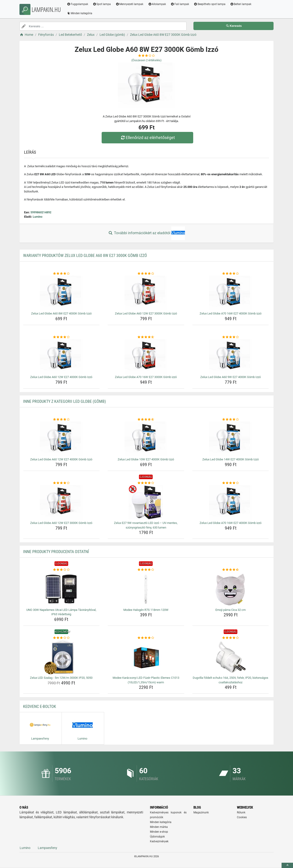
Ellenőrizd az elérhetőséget (148, 138)
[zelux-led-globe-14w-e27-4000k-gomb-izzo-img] (231, 439)
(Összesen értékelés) (146, 60)
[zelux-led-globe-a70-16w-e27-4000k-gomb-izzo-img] (231, 293)
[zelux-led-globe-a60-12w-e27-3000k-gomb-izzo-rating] (146, 274)
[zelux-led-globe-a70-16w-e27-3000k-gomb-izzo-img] (146, 356)
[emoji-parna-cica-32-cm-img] (231, 589)
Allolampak (158, 4)
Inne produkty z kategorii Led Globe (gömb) (65, 401)
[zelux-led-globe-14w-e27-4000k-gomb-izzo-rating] (231, 420)
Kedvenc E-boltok (40, 706)
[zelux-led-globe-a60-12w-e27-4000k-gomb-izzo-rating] (61, 337)
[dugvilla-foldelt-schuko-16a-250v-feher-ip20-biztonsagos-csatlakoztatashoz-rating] (231, 638)
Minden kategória (80, 13)
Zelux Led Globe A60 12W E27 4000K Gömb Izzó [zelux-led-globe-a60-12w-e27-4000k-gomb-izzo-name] (61, 377)
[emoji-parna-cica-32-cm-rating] (231, 570)
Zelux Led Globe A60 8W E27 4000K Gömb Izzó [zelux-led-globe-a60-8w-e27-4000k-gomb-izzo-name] (61, 313)
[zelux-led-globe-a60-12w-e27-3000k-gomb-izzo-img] (146, 293)
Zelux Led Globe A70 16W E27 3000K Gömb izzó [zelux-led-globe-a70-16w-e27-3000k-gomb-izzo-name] (146, 377)
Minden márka (159, 827)
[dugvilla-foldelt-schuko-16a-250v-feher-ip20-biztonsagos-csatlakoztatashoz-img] (231, 657)
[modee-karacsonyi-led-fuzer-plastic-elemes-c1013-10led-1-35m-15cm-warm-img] (146, 657)
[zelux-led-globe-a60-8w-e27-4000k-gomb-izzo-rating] (61, 274)
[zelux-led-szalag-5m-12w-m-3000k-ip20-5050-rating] (61, 638)
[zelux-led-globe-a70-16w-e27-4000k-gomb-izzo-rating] (231, 274)
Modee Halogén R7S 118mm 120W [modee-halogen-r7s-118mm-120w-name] (146, 610)
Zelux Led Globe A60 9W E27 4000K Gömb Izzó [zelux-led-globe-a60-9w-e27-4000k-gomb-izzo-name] (231, 377)
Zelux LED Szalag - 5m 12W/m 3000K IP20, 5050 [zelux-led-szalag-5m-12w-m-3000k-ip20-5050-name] (61, 678)
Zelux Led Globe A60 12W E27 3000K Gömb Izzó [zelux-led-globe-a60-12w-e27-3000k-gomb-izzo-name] (146, 313)
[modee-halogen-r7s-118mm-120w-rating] (146, 570)
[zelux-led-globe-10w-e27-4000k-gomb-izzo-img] (146, 439)
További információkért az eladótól (146, 233)
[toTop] (287, 865)
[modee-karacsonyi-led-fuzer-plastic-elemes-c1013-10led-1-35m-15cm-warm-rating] (146, 638)
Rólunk (241, 812)
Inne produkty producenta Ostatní (56, 552)
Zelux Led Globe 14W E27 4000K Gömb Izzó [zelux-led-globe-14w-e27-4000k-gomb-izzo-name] (231, 459)
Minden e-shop (159, 832)
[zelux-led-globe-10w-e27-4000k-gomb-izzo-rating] (146, 420)
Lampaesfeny (47, 848)
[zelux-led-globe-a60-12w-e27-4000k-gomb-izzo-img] (61, 356)
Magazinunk (201, 812)
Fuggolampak (78, 4)
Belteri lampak (242, 4)
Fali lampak (181, 4)
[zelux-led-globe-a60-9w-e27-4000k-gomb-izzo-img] (231, 356)
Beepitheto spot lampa (210, 4)
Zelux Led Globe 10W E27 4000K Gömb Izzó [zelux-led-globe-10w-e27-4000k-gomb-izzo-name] (146, 459)
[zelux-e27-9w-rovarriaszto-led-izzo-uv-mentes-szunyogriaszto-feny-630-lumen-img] (146, 502)
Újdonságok (157, 837)
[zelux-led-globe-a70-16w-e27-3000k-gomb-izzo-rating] (146, 337)
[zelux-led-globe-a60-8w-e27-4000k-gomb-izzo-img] (61, 293)
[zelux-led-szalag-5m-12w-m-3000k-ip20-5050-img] (61, 657)
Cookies (242, 817)
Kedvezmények (159, 841)
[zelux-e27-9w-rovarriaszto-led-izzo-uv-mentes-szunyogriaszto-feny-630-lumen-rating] (146, 483)
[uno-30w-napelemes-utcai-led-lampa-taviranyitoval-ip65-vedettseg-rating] (61, 570)
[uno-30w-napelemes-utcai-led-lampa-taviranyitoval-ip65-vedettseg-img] (61, 589)
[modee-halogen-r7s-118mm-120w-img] (146, 589)
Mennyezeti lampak (130, 4)
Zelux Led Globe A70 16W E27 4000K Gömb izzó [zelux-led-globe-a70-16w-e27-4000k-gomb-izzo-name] (231, 313)
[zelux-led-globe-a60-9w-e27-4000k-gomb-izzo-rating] (231, 337)
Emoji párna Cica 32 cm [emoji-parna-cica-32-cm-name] (231, 610)
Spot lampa (103, 4)
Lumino (38, 217)
